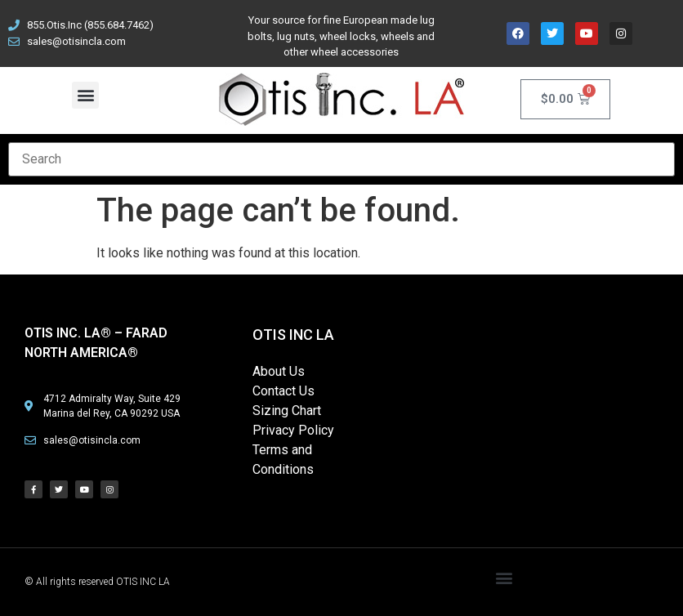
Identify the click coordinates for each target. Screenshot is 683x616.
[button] (85, 95)
